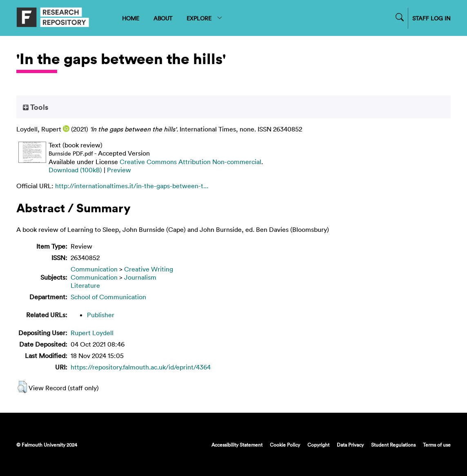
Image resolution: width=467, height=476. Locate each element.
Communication (94, 269)
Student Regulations (393, 445)
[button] (22, 387)
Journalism (140, 277)
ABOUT (163, 18)
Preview (119, 170)
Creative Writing (149, 269)
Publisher (101, 315)
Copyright (318, 445)
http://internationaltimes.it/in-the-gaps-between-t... (132, 186)
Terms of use (437, 445)
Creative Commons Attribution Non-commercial (190, 162)
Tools (36, 107)
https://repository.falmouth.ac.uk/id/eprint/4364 (141, 367)
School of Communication (108, 297)
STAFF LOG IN (431, 18)
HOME (131, 18)
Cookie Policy (285, 445)
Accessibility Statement (237, 445)
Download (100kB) (75, 170)
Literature (85, 285)
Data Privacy (350, 445)
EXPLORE (205, 18)
